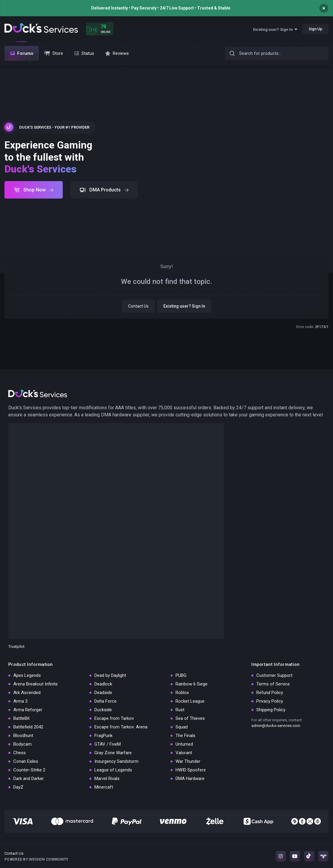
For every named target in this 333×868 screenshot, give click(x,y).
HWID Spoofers (191, 770)
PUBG (181, 675)
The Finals (185, 736)
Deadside (103, 693)
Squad (182, 727)
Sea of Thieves (190, 718)
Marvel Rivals (107, 779)
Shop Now (34, 190)
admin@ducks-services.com (276, 726)
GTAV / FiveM (108, 744)
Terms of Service (273, 684)
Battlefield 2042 (28, 727)
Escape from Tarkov (114, 718)
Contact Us (138, 306)
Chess (20, 753)
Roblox (182, 693)
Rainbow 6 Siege (192, 684)
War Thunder (188, 761)
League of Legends (113, 770)
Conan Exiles (26, 761)
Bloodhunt (23, 736)
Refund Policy (270, 693)
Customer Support (274, 675)
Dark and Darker (29, 779)
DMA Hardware (190, 779)
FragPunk (103, 736)
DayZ (18, 787)
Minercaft (104, 787)
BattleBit (21, 718)
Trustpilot (16, 646)
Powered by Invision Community (36, 859)
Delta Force (106, 701)
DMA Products (104, 190)
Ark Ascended (27, 693)
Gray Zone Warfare (113, 753)
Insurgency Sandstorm (116, 761)
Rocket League (190, 701)
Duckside (103, 710)
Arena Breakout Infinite (36, 684)
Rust (180, 710)
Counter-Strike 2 (29, 770)
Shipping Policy (271, 710)
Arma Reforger (28, 710)
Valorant (184, 753)
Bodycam (22, 744)
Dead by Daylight (110, 675)
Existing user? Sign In (275, 29)
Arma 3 (20, 701)
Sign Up (316, 29)
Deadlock (103, 684)
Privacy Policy (270, 701)
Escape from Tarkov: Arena (121, 727)
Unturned (184, 744)
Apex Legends (27, 675)
